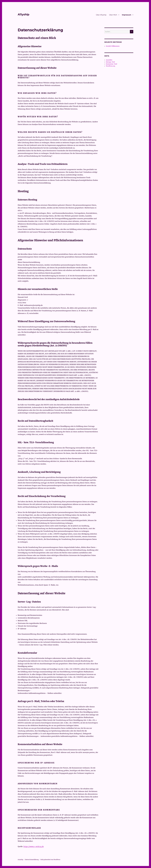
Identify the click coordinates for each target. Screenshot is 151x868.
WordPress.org (111, 66)
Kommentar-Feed (111, 64)
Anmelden (109, 60)
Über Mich (113, 15)
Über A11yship (101, 15)
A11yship (23, 14)
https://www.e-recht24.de (34, 846)
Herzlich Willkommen (113, 46)
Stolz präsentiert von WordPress (50, 860)
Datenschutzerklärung (32, 860)
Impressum (127, 15)
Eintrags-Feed (110, 62)
